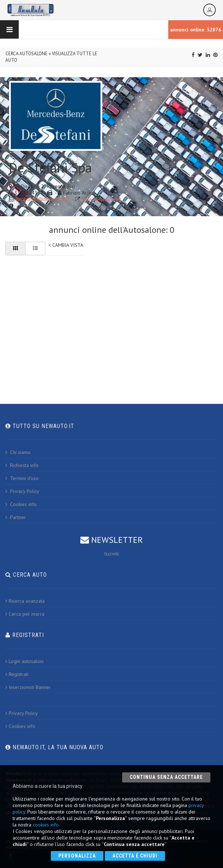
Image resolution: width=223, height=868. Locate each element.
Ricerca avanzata (25, 601)
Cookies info (21, 504)
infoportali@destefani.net (43, 199)
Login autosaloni (24, 661)
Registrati (17, 674)
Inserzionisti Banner (28, 687)
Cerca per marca (25, 614)
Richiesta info (22, 465)
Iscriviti (111, 554)
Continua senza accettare (166, 777)
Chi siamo (18, 452)
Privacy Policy (22, 491)
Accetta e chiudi (135, 856)
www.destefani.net (101, 199)
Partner (16, 517)
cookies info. (46, 825)
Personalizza (77, 856)
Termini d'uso (22, 478)
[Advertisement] (111, 316)
